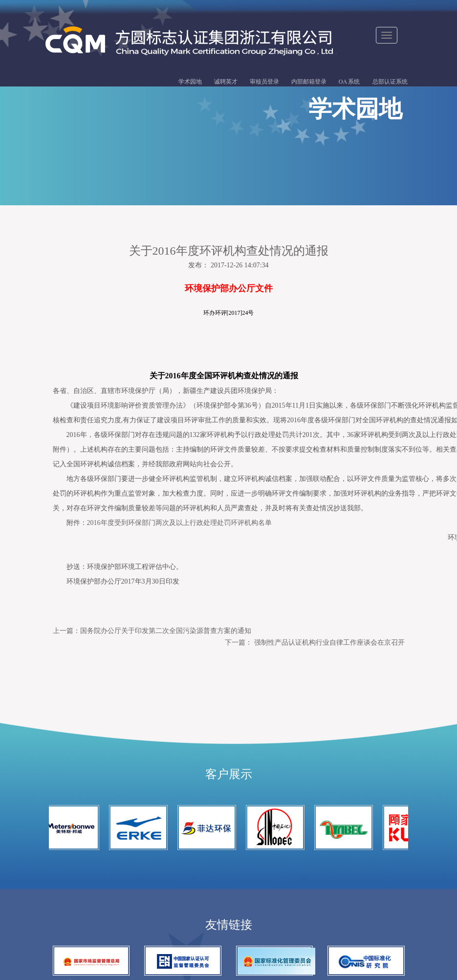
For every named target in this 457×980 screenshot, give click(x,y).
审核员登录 (264, 82)
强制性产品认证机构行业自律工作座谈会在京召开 (329, 642)
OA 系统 (349, 82)
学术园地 (190, 82)
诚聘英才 (226, 82)
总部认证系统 (390, 82)
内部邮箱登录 (309, 82)
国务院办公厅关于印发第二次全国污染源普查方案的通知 (166, 630)
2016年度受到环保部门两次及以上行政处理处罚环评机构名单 (173, 522)
